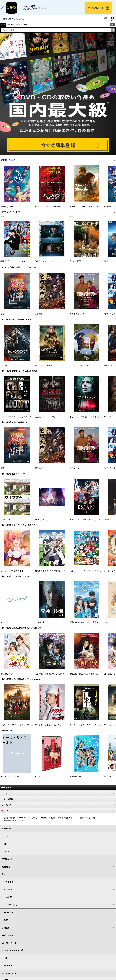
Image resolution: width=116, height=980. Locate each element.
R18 (112, 28)
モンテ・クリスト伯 (44, 368)
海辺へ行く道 (75, 780)
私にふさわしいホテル (45, 780)
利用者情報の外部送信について (12, 824)
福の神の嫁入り (7, 677)
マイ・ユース (6, 625)
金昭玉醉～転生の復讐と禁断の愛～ (85, 677)
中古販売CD (31, 28)
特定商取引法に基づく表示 (87, 821)
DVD (5, 28)
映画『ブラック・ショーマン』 (14, 264)
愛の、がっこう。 (43, 523)
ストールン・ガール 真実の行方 (84, 210)
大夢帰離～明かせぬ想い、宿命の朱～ (51, 677)
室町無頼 (39, 317)
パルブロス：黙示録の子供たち (48, 210)
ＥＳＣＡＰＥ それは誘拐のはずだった (87, 523)
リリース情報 (58, 802)
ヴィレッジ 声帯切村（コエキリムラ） (87, 420)
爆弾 (2, 317)
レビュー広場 (8, 938)
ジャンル (58, 796)
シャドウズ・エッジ (9, 368)
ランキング (58, 808)
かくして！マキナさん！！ (12, 574)
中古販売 (8, 900)
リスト (106, 24)
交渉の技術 (40, 625)
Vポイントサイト (9, 946)
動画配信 (6, 870)
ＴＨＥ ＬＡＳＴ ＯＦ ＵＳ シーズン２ (89, 728)
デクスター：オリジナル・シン (48, 728)
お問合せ (6, 930)
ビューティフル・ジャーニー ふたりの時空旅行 (91, 368)
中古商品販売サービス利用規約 (47, 821)
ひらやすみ (5, 523)
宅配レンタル (10, 885)
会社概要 (5, 821)
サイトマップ (26, 824)
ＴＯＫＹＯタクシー (78, 317)
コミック (20, 28)
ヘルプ (5, 923)
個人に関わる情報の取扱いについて (68, 821)
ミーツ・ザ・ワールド (10, 780)
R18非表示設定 (11, 908)
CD (12, 28)
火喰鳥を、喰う (7, 210)
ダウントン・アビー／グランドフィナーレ (19, 728)
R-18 (58, 814)
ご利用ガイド (8, 915)
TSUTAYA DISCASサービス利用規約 (27, 821)
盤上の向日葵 (75, 264)
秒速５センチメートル (45, 264)
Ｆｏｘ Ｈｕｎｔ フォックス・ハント (18, 420)
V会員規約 (12, 821)
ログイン (112, 24)
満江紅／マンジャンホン (45, 420)
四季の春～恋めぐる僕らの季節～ (84, 625)
